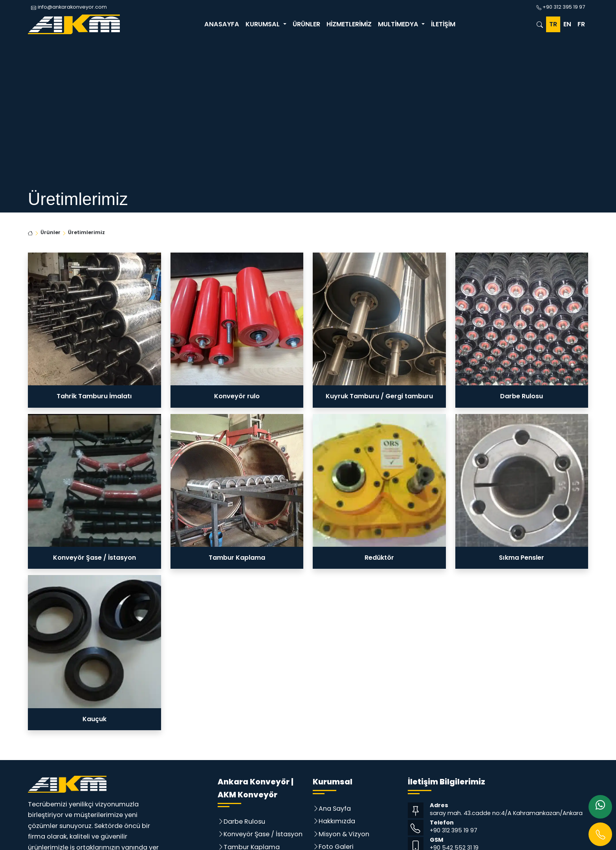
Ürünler (306, 24)
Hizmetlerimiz (349, 24)
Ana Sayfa (335, 809)
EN (567, 24)
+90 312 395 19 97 (454, 830)
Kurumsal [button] (263, 24)
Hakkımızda (337, 821)
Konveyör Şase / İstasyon (263, 834)
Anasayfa (222, 24)
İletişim (443, 24)
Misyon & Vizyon (344, 834)
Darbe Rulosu (244, 822)
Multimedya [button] (399, 24)
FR (581, 24)
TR (553, 24)
